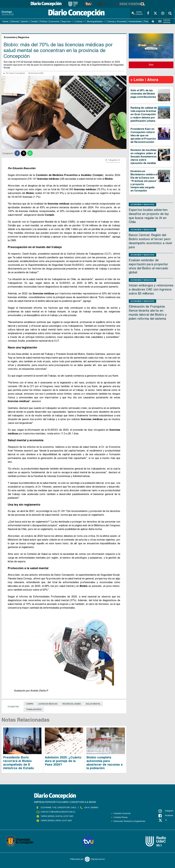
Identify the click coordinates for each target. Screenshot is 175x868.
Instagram (166, 811)
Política (43, 21)
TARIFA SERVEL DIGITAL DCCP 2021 (57, 816)
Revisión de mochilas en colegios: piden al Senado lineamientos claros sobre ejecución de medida (144, 157)
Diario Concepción (17, 73)
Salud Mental (93, 704)
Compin (30, 704)
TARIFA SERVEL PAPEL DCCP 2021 (56, 821)
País (146, 21)
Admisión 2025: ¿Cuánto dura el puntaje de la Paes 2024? (63, 761)
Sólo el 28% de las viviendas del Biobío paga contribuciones (143, 94)
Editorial (15, 21)
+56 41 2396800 (91, 808)
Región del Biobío (72, 704)
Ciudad (34, 21)
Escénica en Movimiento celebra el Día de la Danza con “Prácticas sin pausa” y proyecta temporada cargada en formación (144, 181)
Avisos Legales (137, 13)
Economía (54, 21)
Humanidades (135, 21)
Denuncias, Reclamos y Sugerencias (129, 821)
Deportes (66, 21)
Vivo (151, 65)
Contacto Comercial (122, 813)
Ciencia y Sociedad (117, 21)
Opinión (25, 21)
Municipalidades (95, 21)
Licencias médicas (48, 704)
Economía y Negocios (142, 204)
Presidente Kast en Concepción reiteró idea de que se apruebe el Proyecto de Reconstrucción (143, 135)
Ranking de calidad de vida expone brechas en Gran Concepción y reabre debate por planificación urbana (144, 114)
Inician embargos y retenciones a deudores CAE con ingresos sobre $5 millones (151, 289)
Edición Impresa (164, 21)
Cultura (79, 21)
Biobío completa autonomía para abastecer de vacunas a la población (104, 763)
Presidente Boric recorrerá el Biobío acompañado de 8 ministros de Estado (19, 763)
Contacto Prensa (121, 817)
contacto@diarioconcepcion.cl (58, 812)
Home (5, 21)
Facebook (166, 816)
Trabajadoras (34, 709)
